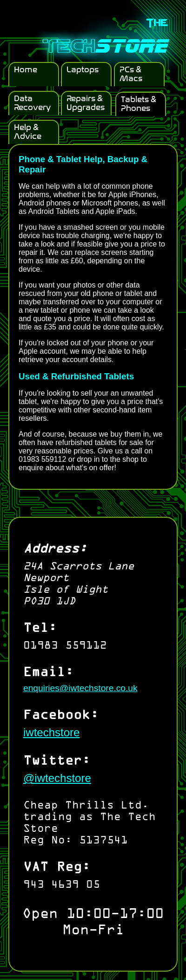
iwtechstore (51, 732)
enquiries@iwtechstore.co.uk (80, 688)
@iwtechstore (57, 778)
